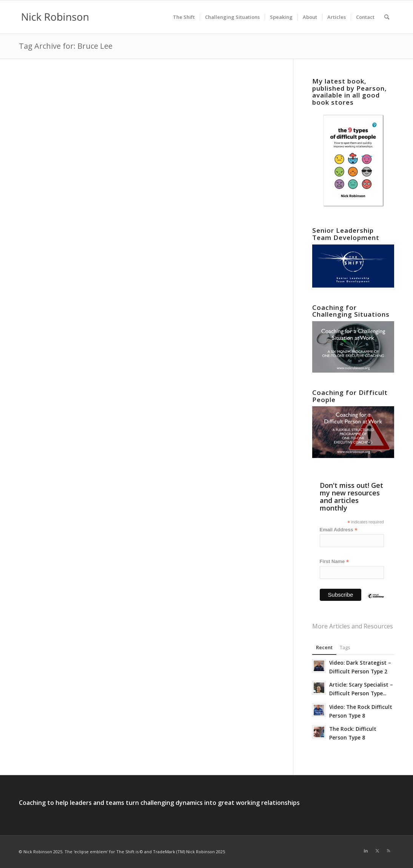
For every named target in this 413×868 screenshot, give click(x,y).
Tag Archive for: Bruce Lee (66, 46)
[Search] (387, 17)
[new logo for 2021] (55, 17)
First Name (334, 562)
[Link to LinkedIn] (366, 851)
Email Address (339, 530)
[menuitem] (184, 17)
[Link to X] (377, 851)
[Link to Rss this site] (388, 851)
